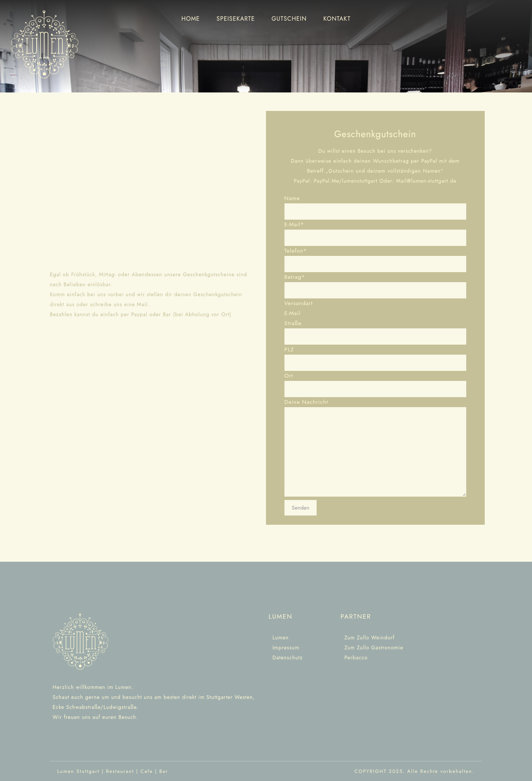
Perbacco (354, 657)
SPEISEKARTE (236, 19)
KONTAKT (337, 19)
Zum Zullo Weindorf (369, 638)
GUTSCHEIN (289, 19)
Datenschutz (287, 657)
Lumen (280, 638)
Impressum (286, 648)
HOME (191, 19)
